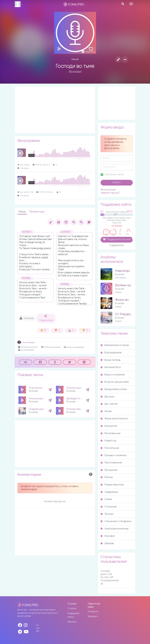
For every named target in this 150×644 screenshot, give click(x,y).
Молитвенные (111, 433)
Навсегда (122, 271)
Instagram (93, 612)
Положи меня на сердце (81, 409)
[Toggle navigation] (131, 4)
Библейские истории (115, 345)
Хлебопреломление (115, 529)
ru (37, 625)
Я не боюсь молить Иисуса (45, 388)
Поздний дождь (37, 409)
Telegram (93, 616)
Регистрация (108, 190)
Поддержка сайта (73, 615)
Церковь (107, 543)
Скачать (27, 318)
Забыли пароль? (110, 193)
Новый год (108, 441)
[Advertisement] (55, 110)
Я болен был (74, 388)
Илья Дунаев (24, 168)
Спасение (109, 507)
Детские (107, 397)
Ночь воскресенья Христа (44, 399)
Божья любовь (111, 360)
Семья (106, 499)
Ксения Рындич (26, 343)
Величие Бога (111, 367)
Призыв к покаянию (114, 455)
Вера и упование (113, 375)
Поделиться (46, 318)
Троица (107, 514)
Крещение (109, 426)
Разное (107, 477)
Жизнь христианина (114, 419)
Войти (117, 182)
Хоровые (108, 536)
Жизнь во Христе (128, 300)
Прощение (109, 470)
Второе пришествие (115, 382)
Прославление (111, 463)
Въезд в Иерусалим (114, 389)
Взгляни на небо (127, 285)
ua (38, 628)
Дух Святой (109, 404)
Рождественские (112, 485)
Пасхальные (110, 448)
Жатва (106, 411)
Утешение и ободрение (117, 521)
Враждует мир (75, 399)
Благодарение (111, 353)
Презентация (37, 212)
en (38, 631)
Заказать (72, 622)
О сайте (72, 609)
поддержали (117, 246)
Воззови (75, 72)
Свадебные (109, 492)
